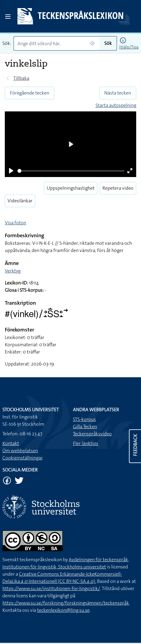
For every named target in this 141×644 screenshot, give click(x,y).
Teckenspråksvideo (92, 434)
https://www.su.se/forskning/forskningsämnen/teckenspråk (66, 603)
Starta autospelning (116, 105)
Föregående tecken (30, 93)
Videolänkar (20, 201)
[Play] (11, 171)
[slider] (71, 171)
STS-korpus (84, 419)
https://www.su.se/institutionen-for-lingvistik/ (51, 588)
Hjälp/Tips (129, 47)
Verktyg (13, 271)
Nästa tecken (118, 93)
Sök (108, 43)
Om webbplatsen (20, 451)
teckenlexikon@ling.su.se (63, 610)
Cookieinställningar (23, 458)
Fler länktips (86, 443)
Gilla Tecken (85, 426)
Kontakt (11, 443)
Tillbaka (21, 78)
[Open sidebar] (8, 17)
